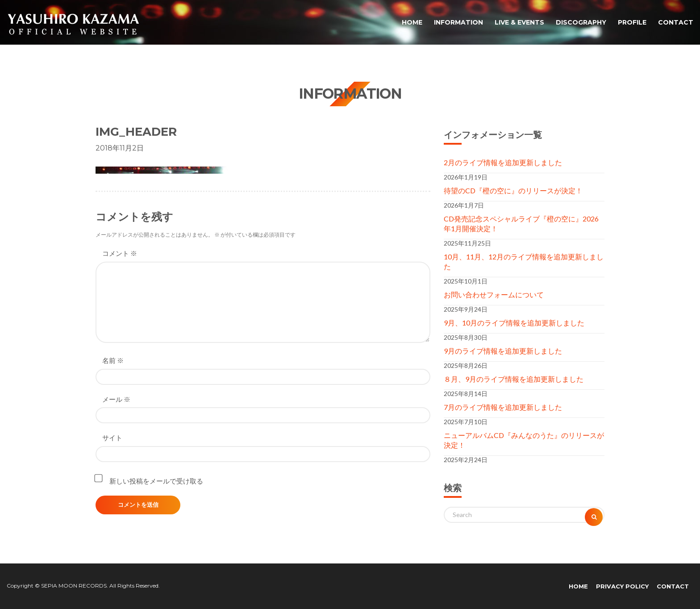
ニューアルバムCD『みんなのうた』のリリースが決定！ (524, 440)
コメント (120, 253)
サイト (112, 438)
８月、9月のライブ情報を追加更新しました (514, 379)
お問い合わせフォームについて (494, 294)
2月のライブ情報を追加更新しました (503, 162)
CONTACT (676, 22)
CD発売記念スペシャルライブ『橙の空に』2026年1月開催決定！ (521, 223)
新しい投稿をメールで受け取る (156, 481)
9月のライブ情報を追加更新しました (503, 351)
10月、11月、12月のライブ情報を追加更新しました (524, 261)
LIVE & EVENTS (519, 22)
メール (116, 399)
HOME (412, 22)
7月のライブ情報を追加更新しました (503, 407)
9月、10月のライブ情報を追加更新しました (514, 323)
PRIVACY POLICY (622, 586)
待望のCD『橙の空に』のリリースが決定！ (513, 190)
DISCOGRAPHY (581, 22)
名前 (113, 360)
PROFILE (632, 22)
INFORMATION (458, 22)
